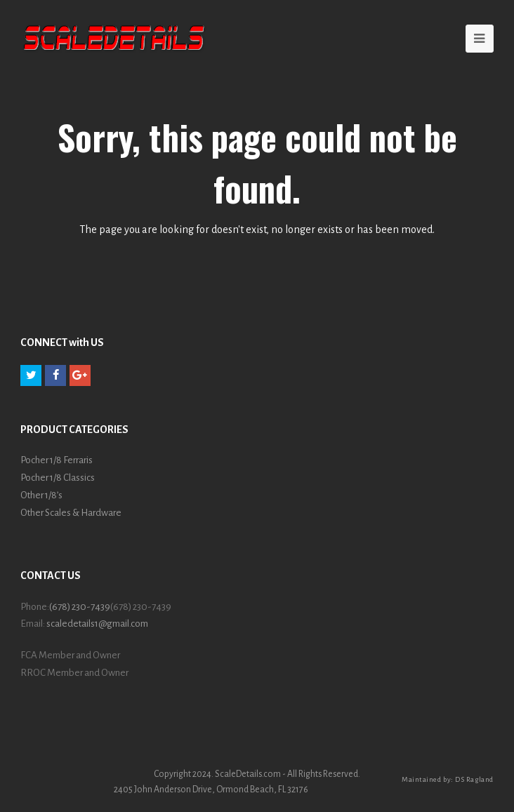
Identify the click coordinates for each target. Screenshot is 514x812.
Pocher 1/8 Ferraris (57, 460)
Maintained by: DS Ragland (448, 779)
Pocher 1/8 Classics (58, 478)
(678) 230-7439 (80, 607)
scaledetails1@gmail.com (97, 624)
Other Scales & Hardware (71, 513)
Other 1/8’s (41, 495)
